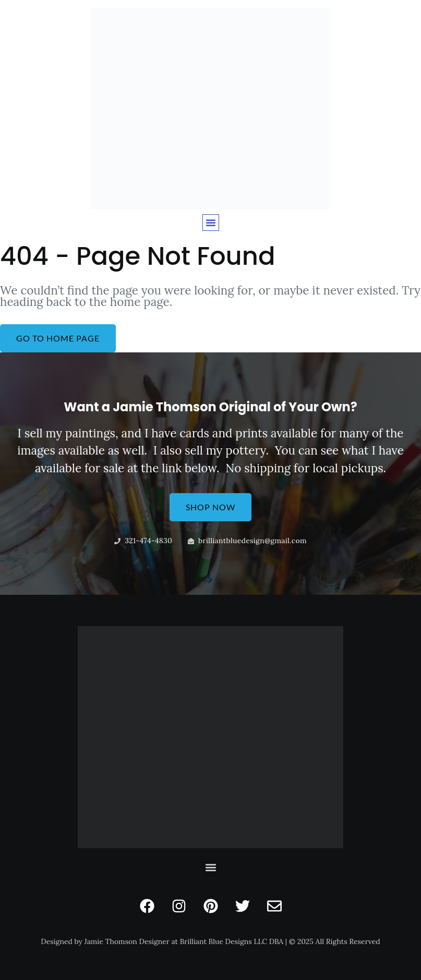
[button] (211, 223)
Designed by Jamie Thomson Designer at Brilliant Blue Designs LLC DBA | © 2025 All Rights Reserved (210, 941)
